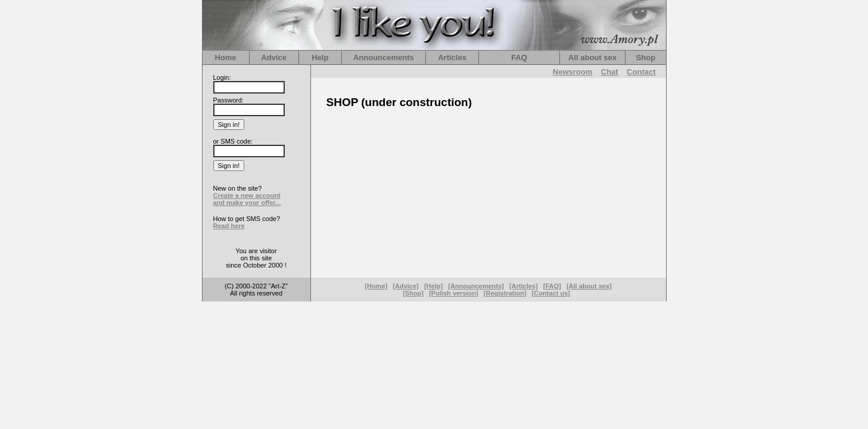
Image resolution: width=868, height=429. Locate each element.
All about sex (592, 57)
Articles (452, 57)
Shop (646, 57)
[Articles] (524, 286)
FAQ (519, 57)
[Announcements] (476, 286)
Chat (610, 72)
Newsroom (573, 72)
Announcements (384, 57)
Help (320, 57)
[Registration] (505, 293)
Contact (641, 72)
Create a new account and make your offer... (247, 199)
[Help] (433, 286)
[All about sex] (589, 286)
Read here (229, 226)
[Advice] (405, 286)
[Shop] (413, 293)
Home (225, 57)
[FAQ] (552, 286)
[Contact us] (551, 293)
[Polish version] (454, 293)
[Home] (376, 286)
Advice (274, 57)
